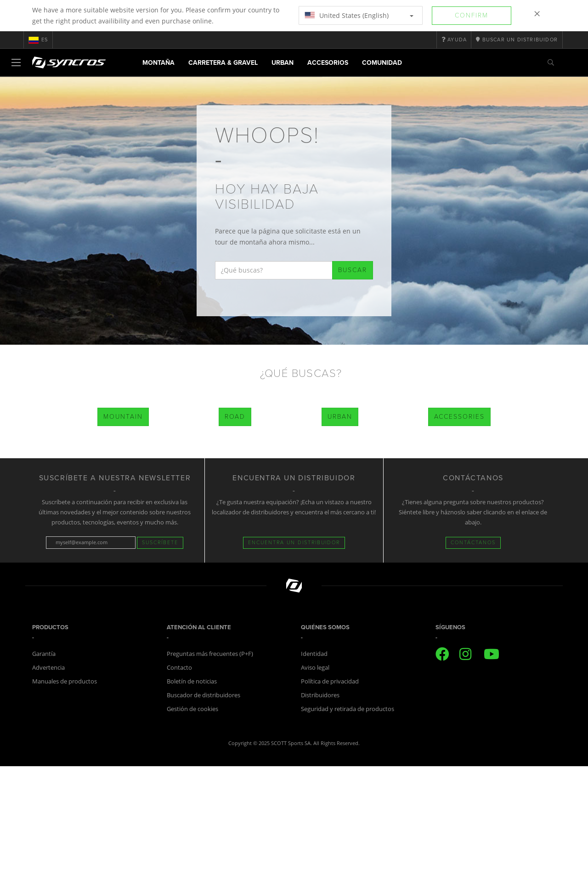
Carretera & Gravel (223, 63)
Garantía (44, 654)
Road (235, 417)
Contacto (179, 667)
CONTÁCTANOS (473, 543)
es (38, 40)
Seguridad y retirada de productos (348, 709)
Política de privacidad (330, 681)
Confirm (472, 15)
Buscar (353, 270)
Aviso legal (315, 667)
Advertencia (48, 667)
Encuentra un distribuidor (294, 543)
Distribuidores (320, 695)
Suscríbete (160, 543)
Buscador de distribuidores (204, 695)
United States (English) (359, 15)
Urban (283, 63)
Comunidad (382, 63)
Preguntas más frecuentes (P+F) (210, 654)
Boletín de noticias (192, 681)
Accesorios (328, 63)
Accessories (459, 417)
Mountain (123, 417)
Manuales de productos (65, 681)
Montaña (158, 63)
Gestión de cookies (192, 709)
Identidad (314, 654)
